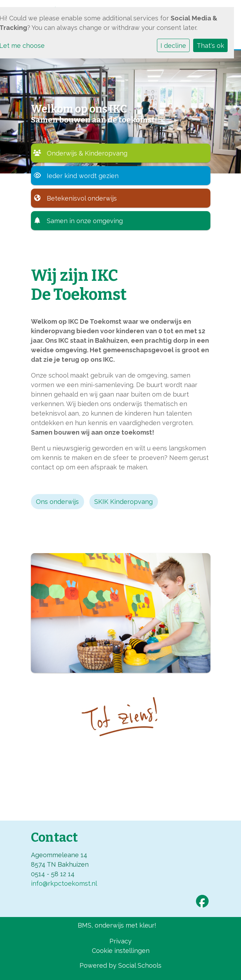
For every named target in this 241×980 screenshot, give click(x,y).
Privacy (120, 941)
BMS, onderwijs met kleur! (117, 925)
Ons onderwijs (57, 502)
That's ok (210, 46)
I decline (173, 46)
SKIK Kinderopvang (123, 502)
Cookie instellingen (121, 951)
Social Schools (140, 965)
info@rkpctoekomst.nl (64, 883)
